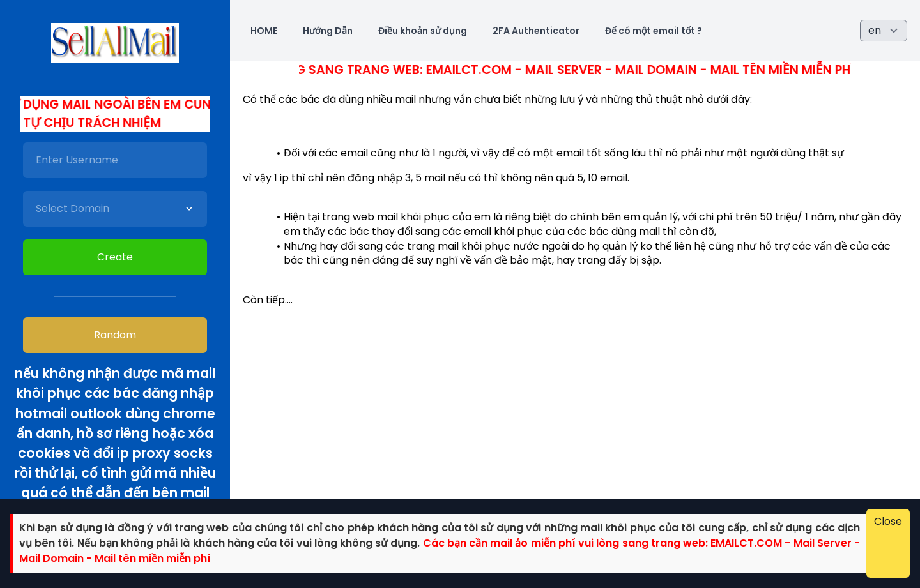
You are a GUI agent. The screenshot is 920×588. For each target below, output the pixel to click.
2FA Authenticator (536, 31)
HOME (264, 31)
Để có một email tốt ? (654, 31)
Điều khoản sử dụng (423, 31)
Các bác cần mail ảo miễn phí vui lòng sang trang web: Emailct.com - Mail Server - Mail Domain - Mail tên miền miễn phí (478, 70)
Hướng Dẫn (328, 31)
